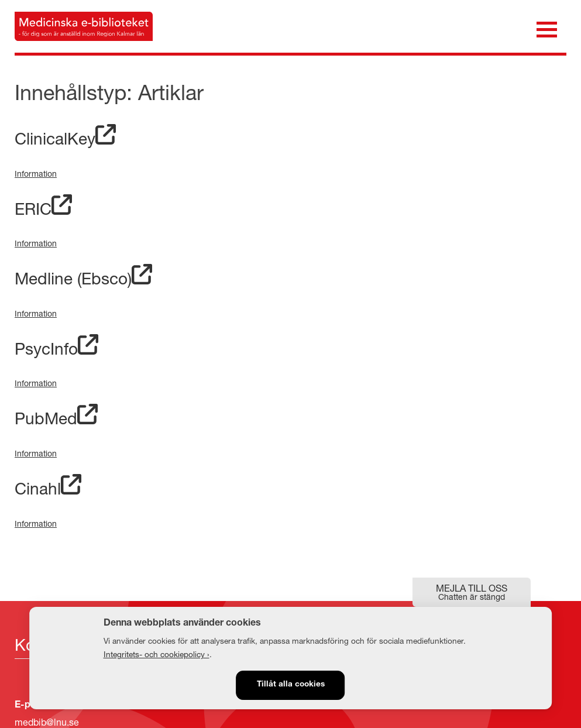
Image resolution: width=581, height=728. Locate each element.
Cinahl (48, 488)
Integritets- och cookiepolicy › (157, 654)
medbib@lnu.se (47, 722)
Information (36, 174)
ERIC (43, 209)
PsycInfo (56, 348)
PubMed (56, 418)
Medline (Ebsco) (83, 278)
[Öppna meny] (547, 28)
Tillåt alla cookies (291, 685)
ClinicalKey (65, 138)
